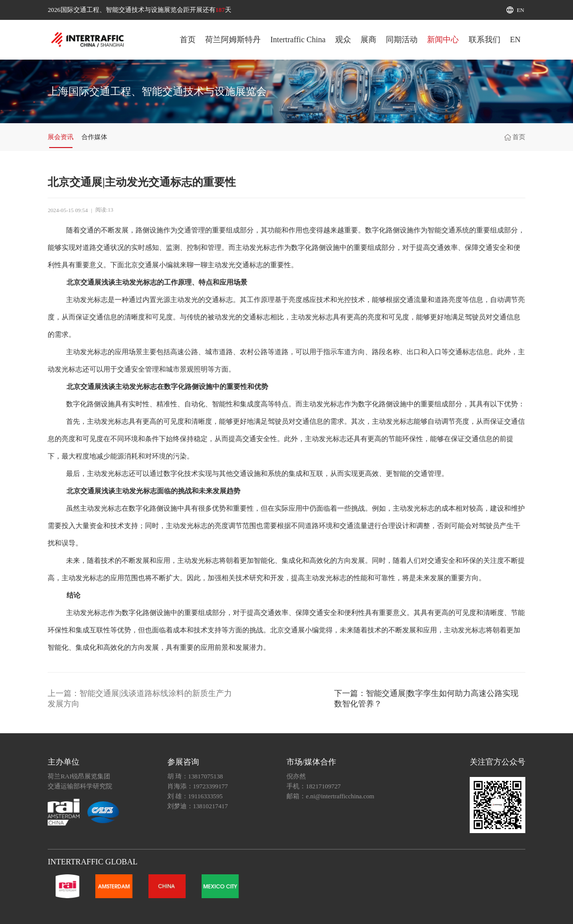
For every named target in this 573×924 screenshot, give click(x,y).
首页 (188, 39)
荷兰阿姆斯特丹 (233, 39)
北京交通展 (142, 265)
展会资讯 (61, 137)
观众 (343, 39)
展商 (368, 39)
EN (521, 10)
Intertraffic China (298, 39)
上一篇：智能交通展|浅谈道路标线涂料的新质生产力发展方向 (140, 698)
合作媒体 (94, 137)
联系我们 (485, 39)
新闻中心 (443, 39)
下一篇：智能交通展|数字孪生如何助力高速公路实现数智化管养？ (426, 698)
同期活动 (402, 39)
